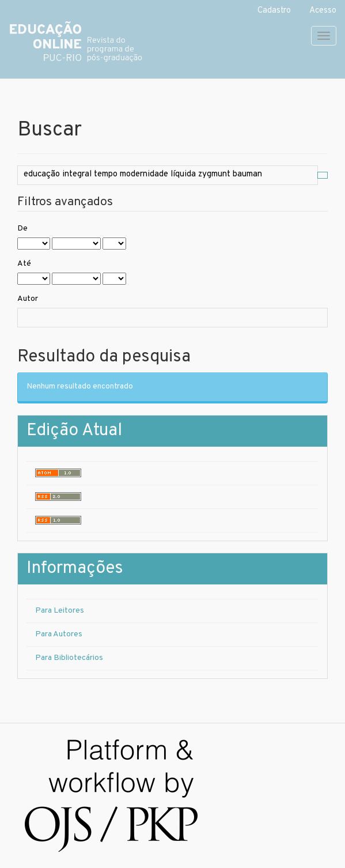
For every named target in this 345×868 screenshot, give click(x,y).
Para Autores (59, 634)
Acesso (323, 11)
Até (24, 264)
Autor (28, 299)
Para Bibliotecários (69, 658)
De (22, 229)
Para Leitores (60, 611)
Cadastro (274, 11)
